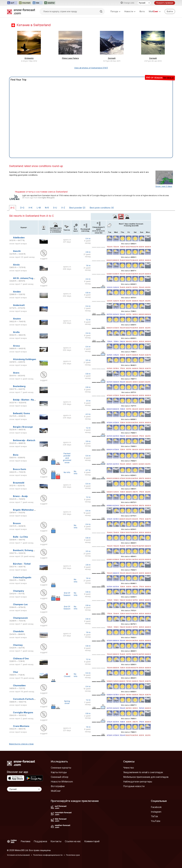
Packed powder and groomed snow (67, 458)
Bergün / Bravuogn (23, 427)
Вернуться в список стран (21, 744)
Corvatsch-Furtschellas (26, 699)
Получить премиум (165, 3)
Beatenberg (19, 386)
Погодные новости (134, 786)
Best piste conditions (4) (102, 208)
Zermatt (112, 58)
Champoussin (20, 618)
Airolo (16, 265)
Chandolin (18, 631)
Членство (129, 768)
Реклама (25, 841)
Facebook (156, 807)
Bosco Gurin (20, 469)
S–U (55, 208)
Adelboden (19, 238)
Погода (115, 11)
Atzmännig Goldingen (25, 359)
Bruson (17, 523)
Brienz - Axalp (20, 496)
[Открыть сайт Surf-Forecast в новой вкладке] (12, 3)
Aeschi (17, 251)
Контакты (56, 841)
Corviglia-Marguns (46, 198)
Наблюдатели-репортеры (138, 782)
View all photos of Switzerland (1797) (91, 68)
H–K (31, 208)
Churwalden (19, 685)
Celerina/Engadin (22, 577)
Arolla (16, 332)
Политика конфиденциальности (48, 855)
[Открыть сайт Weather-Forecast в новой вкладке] (50, 3)
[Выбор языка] (144, 3)
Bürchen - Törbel (22, 564)
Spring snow (67, 702)
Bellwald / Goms (22, 413)
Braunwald (19, 483)
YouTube (156, 821)
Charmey (18, 645)
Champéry (19, 591)
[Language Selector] (24, 789)
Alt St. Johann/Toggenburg (28, 278)
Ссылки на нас (73, 841)
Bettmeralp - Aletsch (24, 440)
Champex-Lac (20, 604)
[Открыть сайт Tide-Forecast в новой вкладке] (38, 3)
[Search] (101, 11)
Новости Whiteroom (62, 782)
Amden (17, 292)
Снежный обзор (60, 777)
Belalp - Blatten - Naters (26, 400)
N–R (47, 208)
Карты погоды (59, 772)
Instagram (156, 812)
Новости (130, 11)
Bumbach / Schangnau (25, 550)
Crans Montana (21, 726)
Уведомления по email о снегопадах (143, 772)
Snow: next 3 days (164, 186)
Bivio (16, 455)
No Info (67, 472)
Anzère (17, 319)
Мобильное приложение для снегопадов (146, 777)
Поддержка (40, 841)
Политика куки (73, 855)
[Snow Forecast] (21, 11)
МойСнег (56, 791)
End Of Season (67, 594)
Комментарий (92, 841)
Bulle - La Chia (20, 537)
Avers (16, 373)
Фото (142, 11)
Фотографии (58, 786)
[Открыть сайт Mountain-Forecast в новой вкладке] (25, 3)
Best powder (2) (77, 208)
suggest (44, 258)
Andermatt (19, 305)
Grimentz (29, 58)
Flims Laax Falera (70, 58)
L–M (39, 208)
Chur (16, 672)
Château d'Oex (21, 658)
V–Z (63, 208)
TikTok (154, 816)
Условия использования (18, 855)
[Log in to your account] (170, 11)
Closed (67, 675)
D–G (22, 208)
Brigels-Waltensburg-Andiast (29, 510)
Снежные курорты (61, 768)
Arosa (16, 346)
